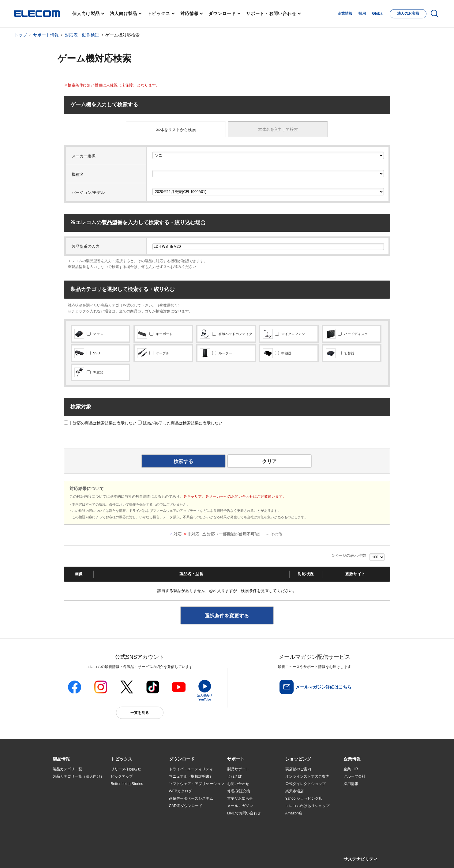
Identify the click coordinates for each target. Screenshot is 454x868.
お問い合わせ (238, 784)
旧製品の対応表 (124, 828)
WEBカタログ (180, 791)
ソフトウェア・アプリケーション (197, 784)
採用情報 (351, 784)
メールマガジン (240, 806)
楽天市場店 (295, 791)
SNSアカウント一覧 (67, 857)
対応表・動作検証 (82, 35)
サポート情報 (46, 35)
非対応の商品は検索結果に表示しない (100, 423)
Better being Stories (127, 784)
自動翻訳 (247, 856)
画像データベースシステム (191, 798)
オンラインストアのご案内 (307, 776)
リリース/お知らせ (126, 769)
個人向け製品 (86, 13)
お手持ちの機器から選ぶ (131, 806)
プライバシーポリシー (148, 856)
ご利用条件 (119, 856)
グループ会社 (355, 776)
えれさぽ (235, 776)
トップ (21, 35)
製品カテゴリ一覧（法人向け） (78, 776)
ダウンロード (222, 13)
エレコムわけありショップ (307, 806)
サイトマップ (96, 856)
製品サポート (238, 769)
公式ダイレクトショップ (306, 784)
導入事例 (60, 806)
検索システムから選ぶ (129, 821)
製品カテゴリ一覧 (67, 769)
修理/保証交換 (239, 791)
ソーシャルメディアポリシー (190, 856)
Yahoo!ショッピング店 (304, 798)
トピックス (159, 13)
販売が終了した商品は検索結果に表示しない (180, 423)
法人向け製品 (124, 13)
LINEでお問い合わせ (244, 813)
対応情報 (189, 13)
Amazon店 (294, 813)
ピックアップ (122, 776)
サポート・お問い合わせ (271, 13)
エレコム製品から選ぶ (129, 813)
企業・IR (351, 769)
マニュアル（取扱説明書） (191, 776)
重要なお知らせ (240, 798)
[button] (122, 759)
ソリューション (66, 799)
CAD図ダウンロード (186, 806)
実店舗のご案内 (298, 769)
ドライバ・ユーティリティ (191, 769)
